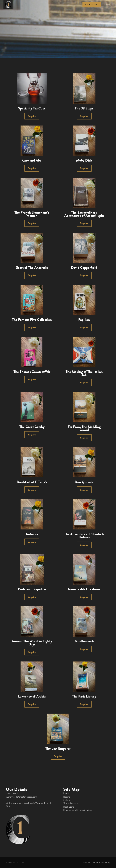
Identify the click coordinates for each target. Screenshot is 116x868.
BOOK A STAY (92, 5)
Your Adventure (71, 804)
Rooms (67, 797)
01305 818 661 (13, 794)
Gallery (67, 800)
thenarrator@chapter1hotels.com (21, 797)
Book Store (69, 807)
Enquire (32, 116)
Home (66, 794)
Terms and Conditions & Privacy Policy (97, 862)
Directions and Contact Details (78, 810)
